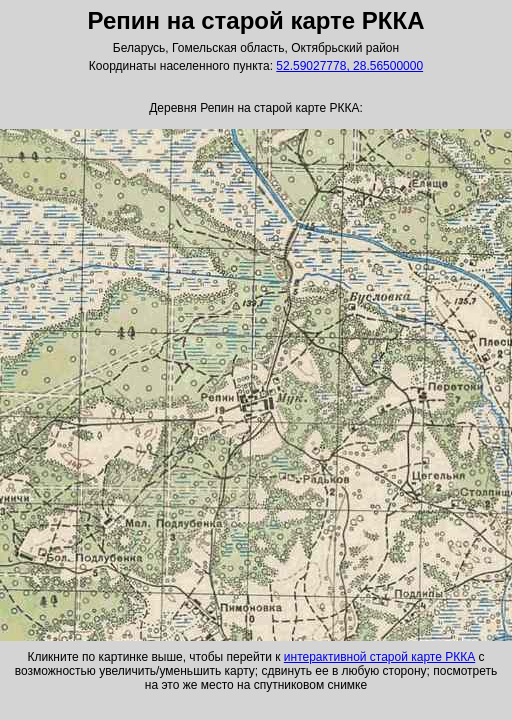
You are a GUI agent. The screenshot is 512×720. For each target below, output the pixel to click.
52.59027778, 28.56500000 (349, 66)
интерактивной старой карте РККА (379, 657)
